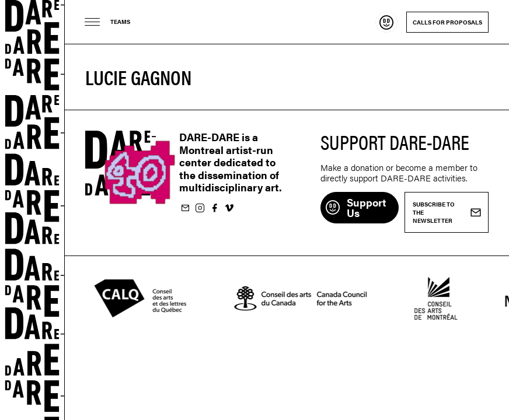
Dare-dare (32, 210)
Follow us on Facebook (214, 209)
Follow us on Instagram (200, 209)
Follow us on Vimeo (229, 209)
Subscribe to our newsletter (185, 209)
